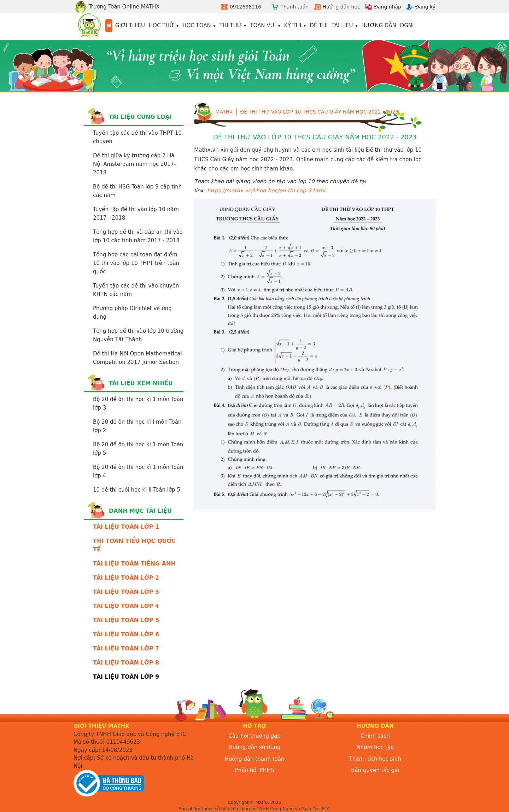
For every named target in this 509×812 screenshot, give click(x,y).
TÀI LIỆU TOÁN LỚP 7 (126, 648)
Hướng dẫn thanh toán (255, 759)
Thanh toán (294, 7)
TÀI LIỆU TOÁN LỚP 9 (126, 677)
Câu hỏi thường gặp (255, 736)
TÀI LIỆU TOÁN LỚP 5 (126, 620)
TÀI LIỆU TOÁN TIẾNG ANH (134, 564)
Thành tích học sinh (375, 759)
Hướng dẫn (379, 25)
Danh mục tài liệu (140, 511)
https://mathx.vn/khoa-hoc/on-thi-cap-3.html (266, 191)
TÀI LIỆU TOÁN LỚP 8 (126, 663)
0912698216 (245, 7)
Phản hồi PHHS (255, 770)
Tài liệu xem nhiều (141, 383)
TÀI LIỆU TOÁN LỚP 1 (126, 527)
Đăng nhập (388, 7)
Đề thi (319, 25)
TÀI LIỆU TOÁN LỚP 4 (126, 606)
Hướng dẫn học (341, 7)
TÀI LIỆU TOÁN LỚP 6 (126, 634)
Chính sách (375, 736)
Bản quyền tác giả (375, 770)
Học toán (197, 25)
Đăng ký (425, 7)
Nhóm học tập (375, 747)
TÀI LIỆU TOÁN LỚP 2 (126, 578)
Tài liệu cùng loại (140, 117)
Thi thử (231, 25)
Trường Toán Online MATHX (117, 7)
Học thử (162, 25)
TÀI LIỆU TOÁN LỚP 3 (126, 592)
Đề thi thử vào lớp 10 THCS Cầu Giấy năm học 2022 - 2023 (319, 112)
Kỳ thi (293, 25)
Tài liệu (342, 25)
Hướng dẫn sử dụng (255, 747)
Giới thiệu (130, 25)
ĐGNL (408, 25)
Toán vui (263, 25)
